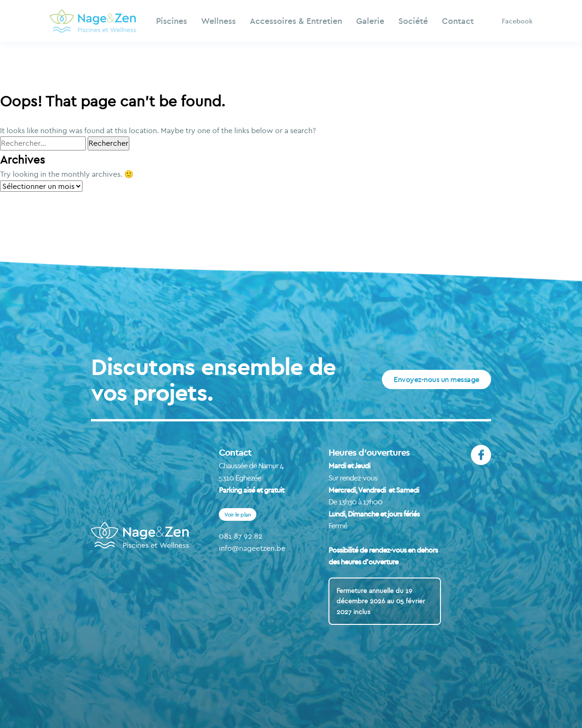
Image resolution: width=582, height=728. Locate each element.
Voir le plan (238, 514)
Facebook (517, 21)
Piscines (172, 21)
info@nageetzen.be (252, 548)
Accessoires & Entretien (296, 21)
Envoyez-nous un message (436, 379)
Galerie (370, 21)
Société (413, 21)
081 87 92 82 (241, 536)
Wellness (218, 21)
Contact (458, 21)
